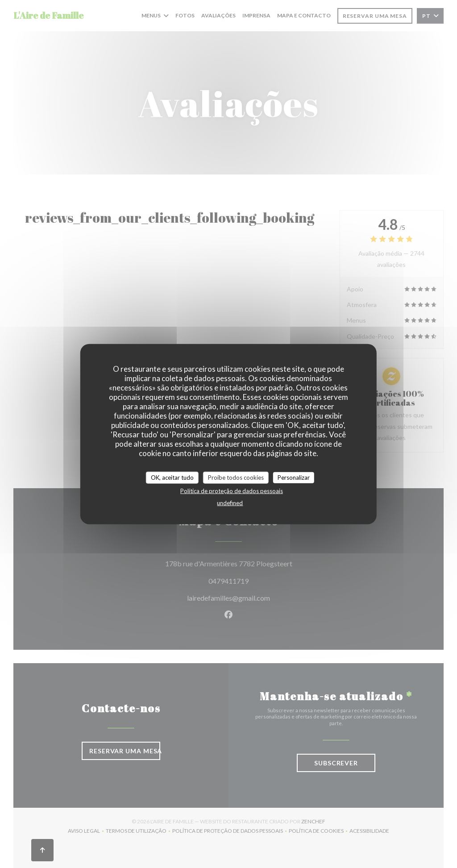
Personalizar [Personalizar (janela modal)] (294, 477)
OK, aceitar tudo (172, 477)
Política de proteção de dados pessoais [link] (232, 491)
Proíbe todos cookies (236, 477)
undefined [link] (230, 503)
